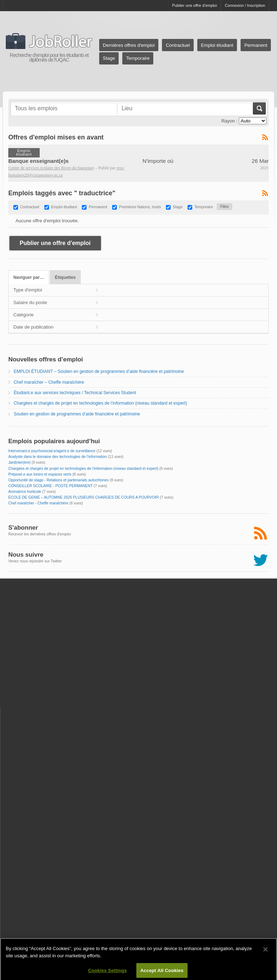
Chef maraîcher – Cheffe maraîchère (49, 382)
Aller (259, 108)
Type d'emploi (28, 290)
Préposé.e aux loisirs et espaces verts (40, 474)
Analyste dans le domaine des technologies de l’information (58, 457)
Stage (109, 58)
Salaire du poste (30, 302)
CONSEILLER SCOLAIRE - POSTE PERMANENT (50, 486)
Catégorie (23, 315)
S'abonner (23, 528)
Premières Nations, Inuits (140, 207)
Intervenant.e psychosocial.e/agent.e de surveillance (52, 451)
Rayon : (230, 121)
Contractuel (178, 45)
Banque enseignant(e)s (38, 161)
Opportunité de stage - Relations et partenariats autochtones (58, 480)
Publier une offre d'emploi (194, 5)
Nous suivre (26, 555)
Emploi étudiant (217, 45)
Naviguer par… (29, 277)
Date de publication (33, 327)
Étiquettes (65, 277)
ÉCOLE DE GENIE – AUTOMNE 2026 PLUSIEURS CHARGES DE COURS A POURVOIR (83, 497)
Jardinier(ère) (19, 462)
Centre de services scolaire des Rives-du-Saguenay (51, 168)
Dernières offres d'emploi (129, 45)
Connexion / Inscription (245, 5)
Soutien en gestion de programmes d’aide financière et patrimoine (77, 414)
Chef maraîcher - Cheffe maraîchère (38, 503)
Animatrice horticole (25, 492)
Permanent (256, 45)
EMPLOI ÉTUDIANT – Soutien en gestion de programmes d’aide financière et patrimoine (99, 371)
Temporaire (138, 58)
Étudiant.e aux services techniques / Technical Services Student (75, 393)
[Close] (265, 955)
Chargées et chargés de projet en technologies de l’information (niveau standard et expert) (100, 403)
